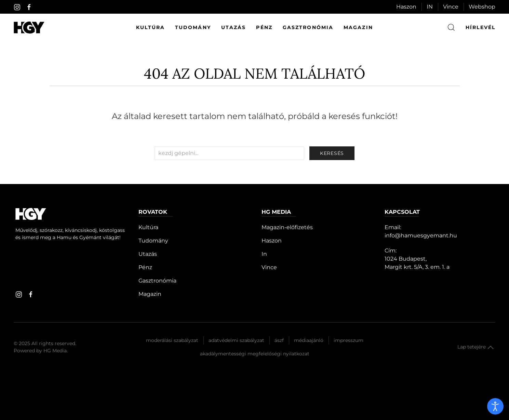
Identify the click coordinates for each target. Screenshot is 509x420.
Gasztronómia (308, 27)
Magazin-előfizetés (287, 227)
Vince (451, 7)
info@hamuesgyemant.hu (421, 235)
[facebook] (29, 7)
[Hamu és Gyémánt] (29, 28)
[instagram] (17, 7)
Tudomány (193, 27)
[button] (491, 347)
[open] (495, 406)
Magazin (358, 27)
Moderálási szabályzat (172, 340)
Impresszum (349, 340)
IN (430, 7)
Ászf (279, 340)
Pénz (264, 27)
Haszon (406, 7)
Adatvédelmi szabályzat (236, 340)
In (264, 254)
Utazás (234, 27)
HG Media (55, 351)
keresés (332, 153)
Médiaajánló (309, 340)
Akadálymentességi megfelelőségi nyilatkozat (255, 354)
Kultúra (150, 27)
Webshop (482, 7)
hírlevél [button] (480, 27)
